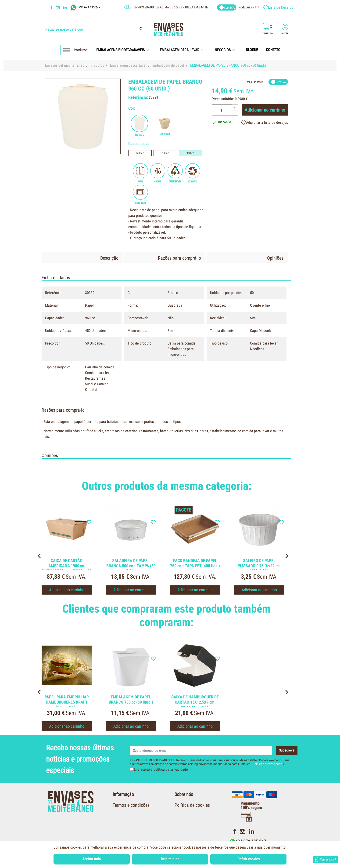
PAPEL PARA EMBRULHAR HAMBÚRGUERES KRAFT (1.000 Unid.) (67, 702)
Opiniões (275, 258)
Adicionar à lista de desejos (264, 123)
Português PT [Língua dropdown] (248, 7)
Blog (179, 827)
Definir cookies (249, 859)
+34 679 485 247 (89, 7)
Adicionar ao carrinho (265, 110)
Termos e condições (131, 805)
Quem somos (187, 816)
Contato (182, 837)
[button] (124, 50)
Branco (139, 135)
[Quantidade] (221, 110)
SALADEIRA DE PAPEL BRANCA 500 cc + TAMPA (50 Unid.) (131, 566)
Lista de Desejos (278, 7)
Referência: (138, 97)
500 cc (140, 153)
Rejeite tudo (170, 859)
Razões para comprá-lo (179, 258)
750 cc (165, 153)
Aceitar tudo (91, 859)
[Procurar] (95, 29)
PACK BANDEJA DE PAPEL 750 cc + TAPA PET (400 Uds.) (195, 563)
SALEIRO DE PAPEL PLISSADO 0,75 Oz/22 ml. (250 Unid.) (259, 566)
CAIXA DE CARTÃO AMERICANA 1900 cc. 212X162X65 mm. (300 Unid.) (67, 566)
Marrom (165, 134)
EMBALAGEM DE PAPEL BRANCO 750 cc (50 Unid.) (131, 699)
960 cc (190, 153)
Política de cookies (192, 805)
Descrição (109, 258)
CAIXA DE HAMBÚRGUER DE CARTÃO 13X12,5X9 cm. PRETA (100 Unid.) (195, 702)
